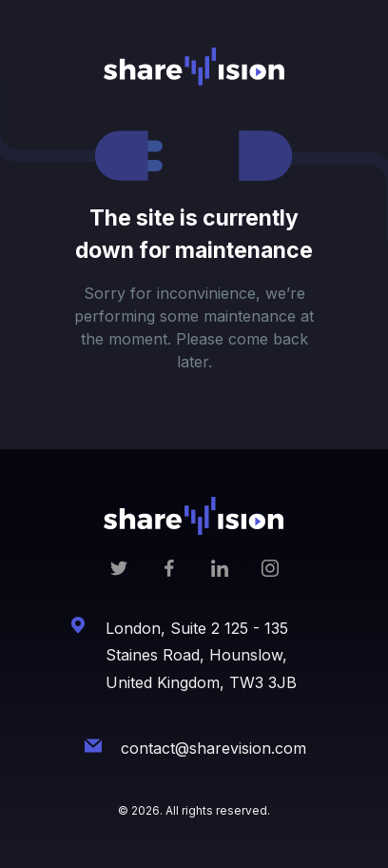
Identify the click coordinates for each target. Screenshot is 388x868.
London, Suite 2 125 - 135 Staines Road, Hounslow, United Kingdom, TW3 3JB (201, 656)
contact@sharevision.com (213, 748)
